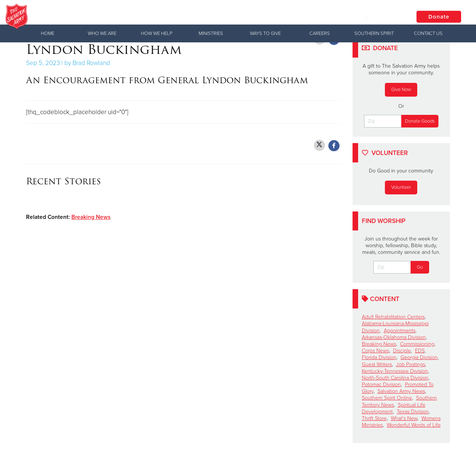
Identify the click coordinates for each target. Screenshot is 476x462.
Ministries (211, 33)
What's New (404, 418)
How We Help (157, 33)
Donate (439, 17)
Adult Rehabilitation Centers (393, 317)
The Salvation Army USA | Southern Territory (150, 17)
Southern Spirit (374, 33)
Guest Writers (377, 364)
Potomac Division (381, 385)
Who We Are (102, 33)
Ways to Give (265, 33)
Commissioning (417, 344)
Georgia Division (419, 357)
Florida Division (379, 357)
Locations (383, 16)
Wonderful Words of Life (414, 425)
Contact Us (428, 33)
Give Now (401, 90)
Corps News (375, 351)
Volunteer (401, 187)
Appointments (400, 331)
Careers (320, 33)
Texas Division (413, 412)
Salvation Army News (401, 391)
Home (48, 33)
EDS (420, 351)
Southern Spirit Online (387, 398)
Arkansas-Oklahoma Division (394, 337)
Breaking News (91, 217)
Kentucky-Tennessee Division (395, 371)
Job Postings (411, 364)
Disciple (402, 351)
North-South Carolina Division (395, 378)
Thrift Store (374, 418)
